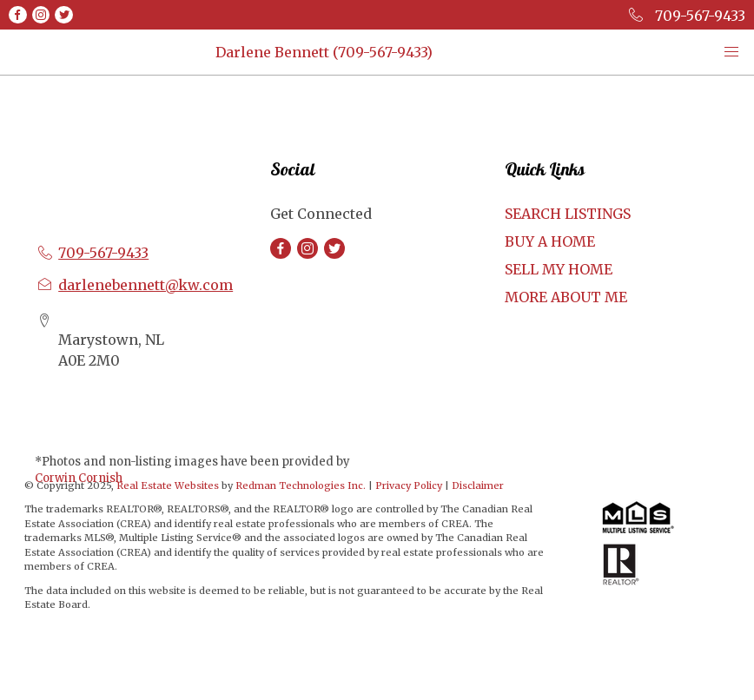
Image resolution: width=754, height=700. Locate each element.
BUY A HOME (550, 241)
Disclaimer (478, 485)
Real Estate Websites (169, 485)
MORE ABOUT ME (566, 297)
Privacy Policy (409, 485)
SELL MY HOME (559, 269)
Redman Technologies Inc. (302, 485)
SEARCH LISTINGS (568, 214)
